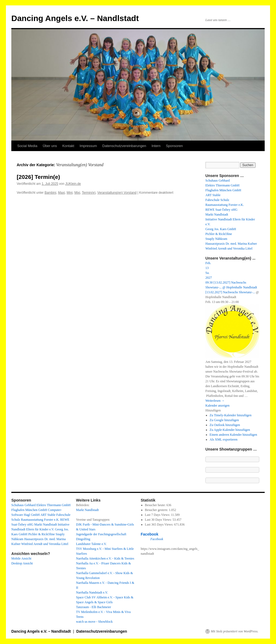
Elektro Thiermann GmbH (222, 185)
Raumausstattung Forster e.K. (225, 205)
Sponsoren (174, 146)
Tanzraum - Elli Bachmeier (94, 607)
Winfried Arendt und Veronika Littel (229, 248)
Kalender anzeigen (218, 406)
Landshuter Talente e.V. (91, 544)
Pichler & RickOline (219, 234)
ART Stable (213, 195)
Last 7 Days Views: (158, 515)
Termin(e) (89, 193)
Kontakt (68, 146)
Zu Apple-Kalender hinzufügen (230, 430)
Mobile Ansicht (21, 558)
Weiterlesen (215, 401)
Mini (70, 193)
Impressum (88, 146)
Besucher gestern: (157, 510)
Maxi (61, 193)
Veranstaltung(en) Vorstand (117, 193)
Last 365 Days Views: (160, 524)
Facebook (150, 534)
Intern (156, 146)
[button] (213, 410)
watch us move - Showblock (94, 622)
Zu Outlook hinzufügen (225, 425)
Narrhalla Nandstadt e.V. (92, 592)
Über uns (50, 146)
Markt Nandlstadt (217, 214)
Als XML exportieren (224, 439)
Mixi (77, 193)
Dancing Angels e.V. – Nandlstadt (75, 18)
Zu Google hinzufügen (224, 420)
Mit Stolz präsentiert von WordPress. (234, 631)
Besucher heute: (156, 505)
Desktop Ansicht (22, 563)
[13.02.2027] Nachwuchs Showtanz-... (230, 292)
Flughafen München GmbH (223, 190)
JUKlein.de (73, 184)
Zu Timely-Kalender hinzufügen (231, 415)
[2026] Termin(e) (38, 177)
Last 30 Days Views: (159, 520)
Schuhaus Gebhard (218, 180)
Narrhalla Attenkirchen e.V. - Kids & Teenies (105, 558)
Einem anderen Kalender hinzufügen (233, 435)
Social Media (27, 146)
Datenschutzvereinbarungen (124, 146)
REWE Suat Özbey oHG (221, 210)
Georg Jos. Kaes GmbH (221, 229)
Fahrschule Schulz (217, 200)
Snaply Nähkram (216, 239)
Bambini (50, 193)
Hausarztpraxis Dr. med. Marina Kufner (231, 244)
